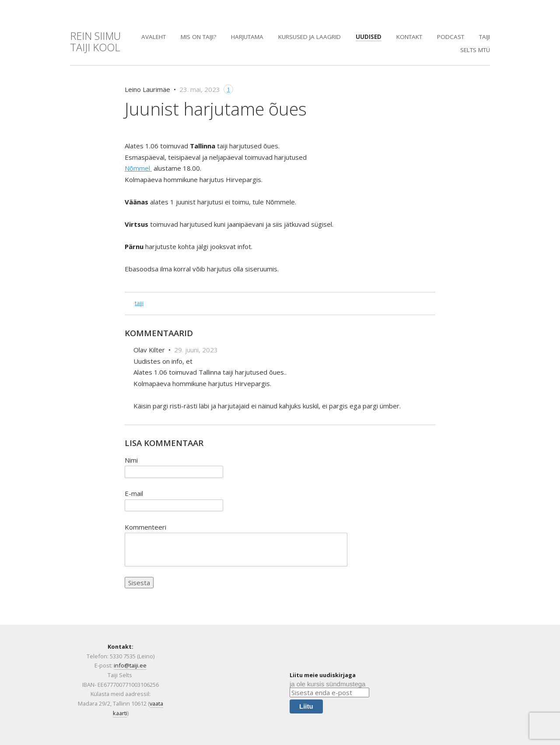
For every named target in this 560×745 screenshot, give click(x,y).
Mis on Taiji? (198, 37)
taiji (139, 303)
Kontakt (409, 37)
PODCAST (451, 37)
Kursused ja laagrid (310, 37)
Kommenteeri (145, 527)
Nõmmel (138, 168)
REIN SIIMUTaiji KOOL (95, 42)
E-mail (134, 493)
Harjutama (247, 37)
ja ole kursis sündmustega (327, 684)
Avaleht (154, 37)
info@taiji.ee (130, 665)
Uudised (369, 37)
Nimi (131, 460)
